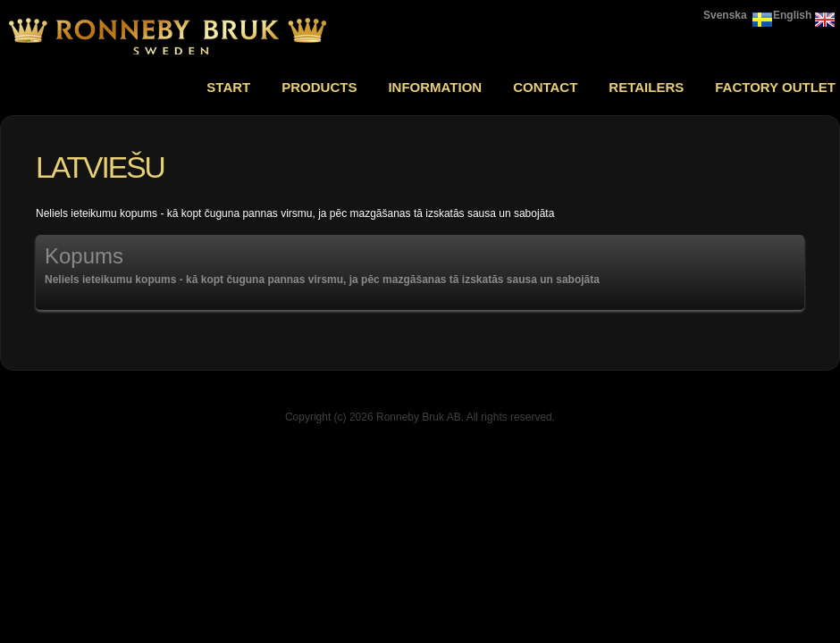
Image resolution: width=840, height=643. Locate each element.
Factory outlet (775, 87)
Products (319, 87)
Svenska (725, 15)
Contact (545, 87)
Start (228, 87)
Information (435, 87)
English (792, 15)
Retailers (646, 87)
